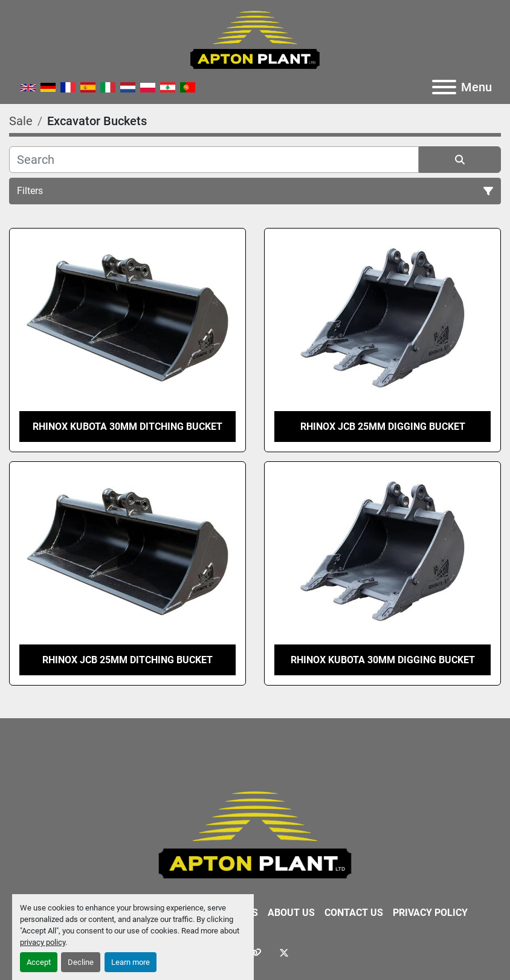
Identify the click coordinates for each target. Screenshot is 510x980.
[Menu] (444, 87)
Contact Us (354, 913)
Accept (39, 962)
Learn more (131, 962)
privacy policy (43, 942)
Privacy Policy (430, 913)
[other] (255, 953)
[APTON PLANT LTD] (255, 835)
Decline (81, 962)
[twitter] (284, 953)
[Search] (214, 160)
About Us (291, 913)
